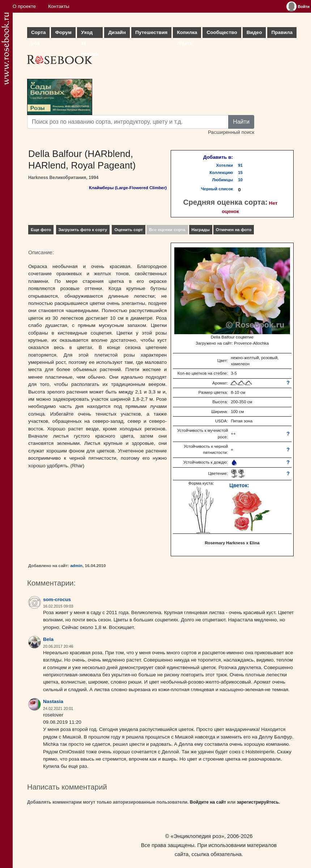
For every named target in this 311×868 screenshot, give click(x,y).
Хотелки (225, 165)
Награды (201, 230)
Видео (254, 32)
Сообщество (222, 32)
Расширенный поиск (231, 132)
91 (240, 165)
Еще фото (41, 230)
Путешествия (151, 32)
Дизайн (117, 32)
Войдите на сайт (208, 802)
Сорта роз (38, 34)
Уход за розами (90, 34)
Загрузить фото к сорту (83, 230)
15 (240, 173)
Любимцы (223, 180)
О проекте (24, 6)
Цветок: (239, 485)
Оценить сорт (129, 230)
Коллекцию (221, 173)
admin (76, 566)
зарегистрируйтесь (258, 802)
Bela (48, 639)
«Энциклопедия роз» (197, 836)
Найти (241, 122)
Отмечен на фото (234, 230)
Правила (282, 32)
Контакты (59, 6)
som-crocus (57, 599)
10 (240, 180)
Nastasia (53, 701)
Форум (63, 32)
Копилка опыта (187, 34)
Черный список (217, 189)
